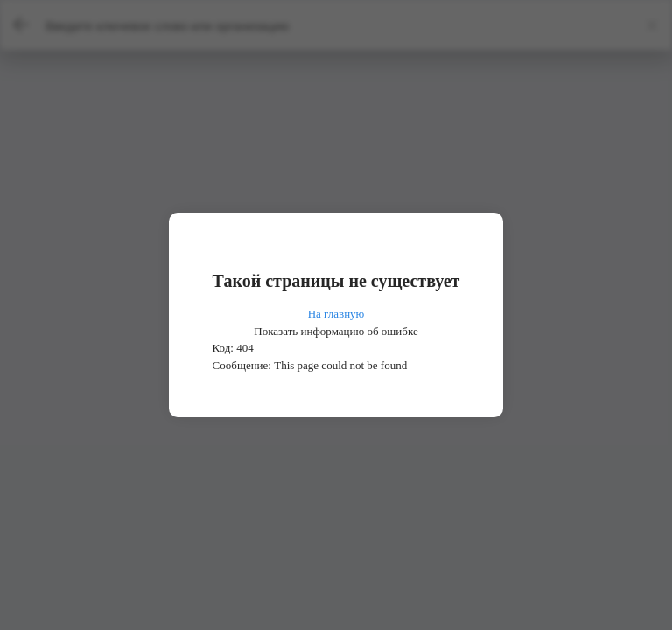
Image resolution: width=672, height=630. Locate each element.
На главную (336, 314)
